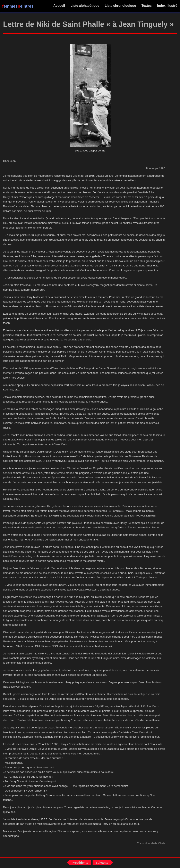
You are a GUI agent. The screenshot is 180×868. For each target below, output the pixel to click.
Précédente (80, 863)
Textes (146, 6)
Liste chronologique (120, 6)
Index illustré (167, 6)
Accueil (59, 6)
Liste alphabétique (85, 6)
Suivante (102, 863)
